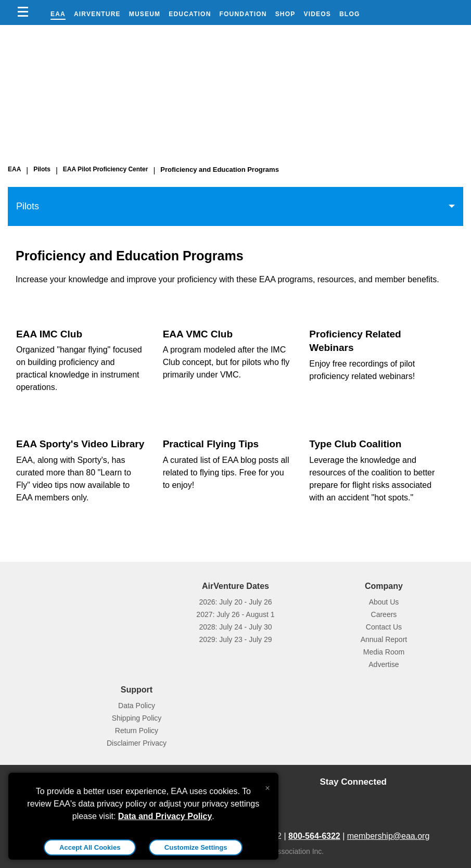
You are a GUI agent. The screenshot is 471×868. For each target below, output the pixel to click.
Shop (285, 14)
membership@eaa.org (389, 836)
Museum (145, 14)
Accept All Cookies (90, 847)
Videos (317, 14)
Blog (349, 14)
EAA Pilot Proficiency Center (106, 169)
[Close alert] (267, 786)
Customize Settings (196, 847)
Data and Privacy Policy (165, 816)
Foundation (243, 14)
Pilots (42, 169)
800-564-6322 (314, 836)
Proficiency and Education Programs (220, 169)
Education (190, 14)
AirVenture (97, 14)
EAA (58, 14)
